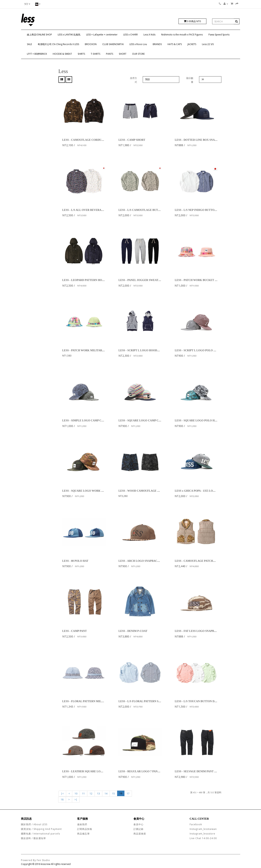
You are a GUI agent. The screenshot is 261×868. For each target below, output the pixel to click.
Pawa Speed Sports (219, 35)
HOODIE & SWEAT (62, 54)
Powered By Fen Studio (35, 860)
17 (128, 794)
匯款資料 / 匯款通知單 (33, 838)
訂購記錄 (138, 829)
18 (62, 800)
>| (76, 800)
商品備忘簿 (83, 834)
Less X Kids (149, 35)
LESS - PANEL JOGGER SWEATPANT (142, 280)
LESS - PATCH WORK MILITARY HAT (86, 350)
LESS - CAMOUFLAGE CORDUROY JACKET (91, 140)
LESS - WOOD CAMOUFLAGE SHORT (143, 491)
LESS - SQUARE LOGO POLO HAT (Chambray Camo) (208, 421)
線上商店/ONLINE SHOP (39, 35)
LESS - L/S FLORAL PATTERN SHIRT (142, 701)
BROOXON (91, 44)
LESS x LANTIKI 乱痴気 (69, 35)
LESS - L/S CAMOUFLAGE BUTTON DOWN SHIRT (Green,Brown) (159, 210)
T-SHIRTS (95, 54)
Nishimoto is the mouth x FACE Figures (182, 35)
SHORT (123, 54)
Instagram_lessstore (202, 834)
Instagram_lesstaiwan (203, 829)
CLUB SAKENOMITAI (113, 44)
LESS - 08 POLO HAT (75, 561)
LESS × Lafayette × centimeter (102, 35)
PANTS (110, 54)
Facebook (196, 824)
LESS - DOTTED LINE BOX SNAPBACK (199, 140)
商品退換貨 (140, 834)
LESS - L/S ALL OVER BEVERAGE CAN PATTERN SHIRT (98, 210)
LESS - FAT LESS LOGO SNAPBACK (197, 631)
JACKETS (192, 44)
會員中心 (138, 824)
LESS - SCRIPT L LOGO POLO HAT (197, 350)
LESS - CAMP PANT (75, 631)
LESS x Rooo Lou (138, 44)
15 (113, 794)
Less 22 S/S (208, 44)
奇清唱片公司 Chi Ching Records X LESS (58, 44)
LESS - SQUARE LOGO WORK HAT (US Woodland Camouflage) (101, 491)
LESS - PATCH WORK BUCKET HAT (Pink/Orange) (206, 280)
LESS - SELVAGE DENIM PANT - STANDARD (203, 771)
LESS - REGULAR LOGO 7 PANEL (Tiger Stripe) (148, 771)
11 (83, 794)
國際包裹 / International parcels (40, 834)
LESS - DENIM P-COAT (133, 631)
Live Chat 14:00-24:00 (203, 838)
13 (98, 794)
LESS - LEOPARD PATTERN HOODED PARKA (91, 280)
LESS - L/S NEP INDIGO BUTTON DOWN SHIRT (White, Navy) (213, 210)
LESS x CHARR (130, 35)
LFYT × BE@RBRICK (37, 54)
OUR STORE (138, 54)
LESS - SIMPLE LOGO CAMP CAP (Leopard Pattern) (94, 421)
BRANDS (157, 44)
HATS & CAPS (175, 44)
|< (62, 794)
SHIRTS (81, 54)
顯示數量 (190, 80)
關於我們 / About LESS (34, 824)
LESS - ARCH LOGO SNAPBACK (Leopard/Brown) (149, 561)
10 (76, 794)
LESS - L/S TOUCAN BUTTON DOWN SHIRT (202, 701)
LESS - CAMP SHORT (132, 140)
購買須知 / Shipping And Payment (41, 829)
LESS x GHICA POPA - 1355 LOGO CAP (199, 491)
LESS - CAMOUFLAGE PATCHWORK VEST (202, 561)
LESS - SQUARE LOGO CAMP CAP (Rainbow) (147, 421)
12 (91, 794)
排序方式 (133, 80)
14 (106, 794)
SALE (29, 44)
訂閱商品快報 (85, 829)
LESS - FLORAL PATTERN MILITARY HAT (89, 701)
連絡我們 (82, 824)
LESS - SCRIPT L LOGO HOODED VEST (143, 350)
